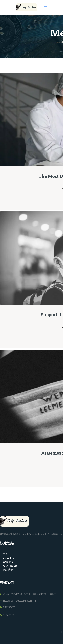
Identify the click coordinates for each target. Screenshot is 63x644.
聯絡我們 (8, 570)
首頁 (5, 554)
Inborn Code (9, 558)
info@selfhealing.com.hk (20, 601)
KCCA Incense (10, 566)
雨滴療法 (8, 562)
